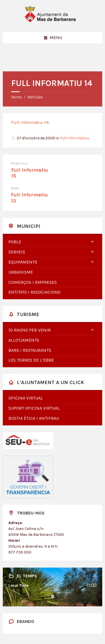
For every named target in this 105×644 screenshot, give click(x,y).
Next (15, 188)
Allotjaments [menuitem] (24, 340)
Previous (19, 163)
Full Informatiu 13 (29, 198)
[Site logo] (53, 21)
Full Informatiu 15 (30, 173)
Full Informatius (75, 138)
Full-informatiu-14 (30, 122)
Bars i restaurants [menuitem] (30, 350)
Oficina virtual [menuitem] (26, 398)
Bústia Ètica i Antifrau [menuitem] (34, 418)
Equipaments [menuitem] (23, 262)
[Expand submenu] (92, 242)
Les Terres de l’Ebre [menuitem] (31, 360)
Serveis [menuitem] (17, 252)
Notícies (35, 97)
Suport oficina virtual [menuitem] (34, 408)
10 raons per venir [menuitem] (30, 330)
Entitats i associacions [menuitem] (34, 292)
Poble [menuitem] (15, 242)
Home (16, 97)
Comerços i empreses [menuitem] (33, 282)
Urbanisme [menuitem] (21, 272)
